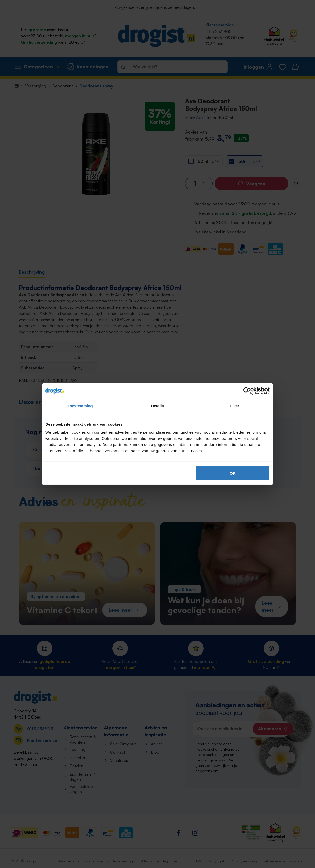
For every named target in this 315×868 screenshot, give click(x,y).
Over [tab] (235, 406)
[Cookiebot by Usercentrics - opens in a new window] (247, 391)
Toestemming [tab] (80, 406)
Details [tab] (157, 406)
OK (233, 473)
